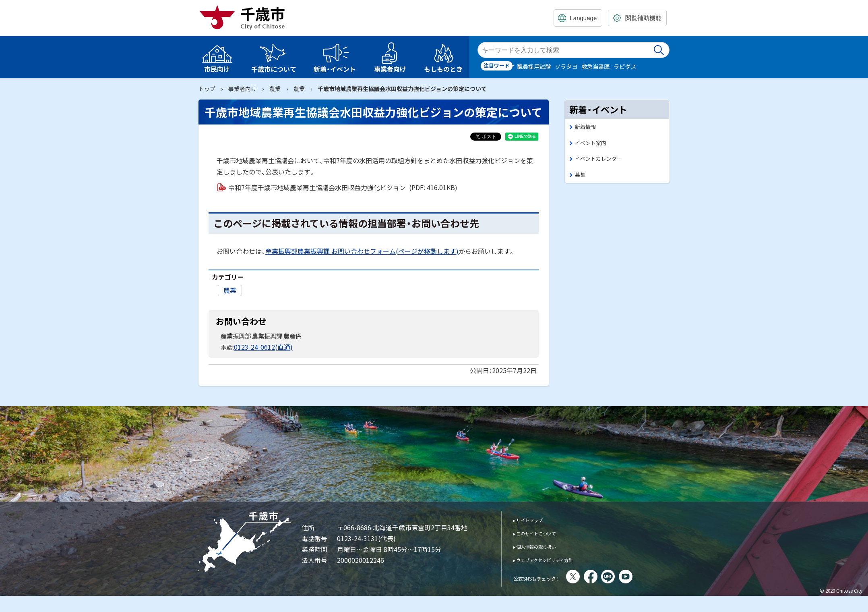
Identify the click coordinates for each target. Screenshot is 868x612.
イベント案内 (593, 144)
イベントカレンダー (602, 161)
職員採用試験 (534, 66)
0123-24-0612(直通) (261, 346)
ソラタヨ (566, 66)
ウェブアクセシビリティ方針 (556, 559)
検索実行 (659, 50)
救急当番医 (595, 66)
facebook (613, 576)
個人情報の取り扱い (544, 545)
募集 (581, 179)
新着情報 (587, 127)
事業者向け (242, 89)
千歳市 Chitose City (245, 17)
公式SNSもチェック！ (547, 577)
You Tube (648, 576)
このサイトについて (544, 532)
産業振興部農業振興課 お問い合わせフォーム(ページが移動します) (362, 251)
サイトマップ (535, 519)
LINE (630, 576)
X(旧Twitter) (595, 576)
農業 (275, 89)
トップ (207, 89)
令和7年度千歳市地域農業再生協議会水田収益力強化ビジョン (343, 187)
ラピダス (625, 66)
